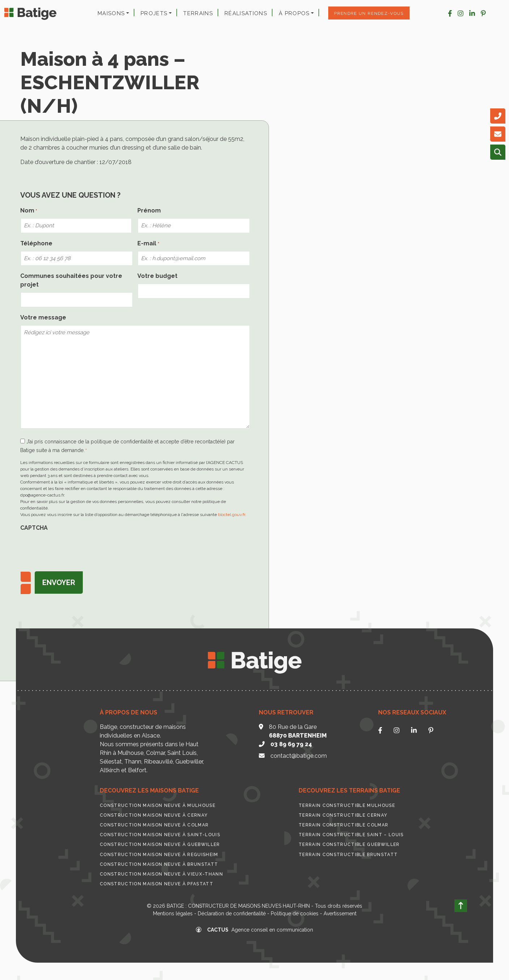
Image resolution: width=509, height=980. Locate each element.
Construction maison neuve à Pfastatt (157, 884)
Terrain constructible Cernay (343, 815)
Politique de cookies (295, 914)
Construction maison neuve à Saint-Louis (160, 835)
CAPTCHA (34, 528)
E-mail (148, 244)
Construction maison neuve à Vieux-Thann (161, 874)
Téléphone (36, 243)
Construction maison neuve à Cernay (154, 815)
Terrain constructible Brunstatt (348, 855)
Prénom (149, 210)
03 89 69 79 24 (291, 744)
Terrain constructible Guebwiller (349, 844)
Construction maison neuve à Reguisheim (159, 855)
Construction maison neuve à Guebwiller (160, 844)
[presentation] (75, 549)
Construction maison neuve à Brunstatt (159, 864)
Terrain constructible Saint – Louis (351, 835)
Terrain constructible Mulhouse (347, 805)
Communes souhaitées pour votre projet (71, 280)
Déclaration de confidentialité (232, 914)
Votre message (43, 317)
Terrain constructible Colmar (343, 825)
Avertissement (340, 914)
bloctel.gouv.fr (232, 515)
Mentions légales (173, 914)
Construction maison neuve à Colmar (154, 825)
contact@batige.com (299, 756)
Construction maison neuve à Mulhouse (158, 805)
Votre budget (157, 276)
